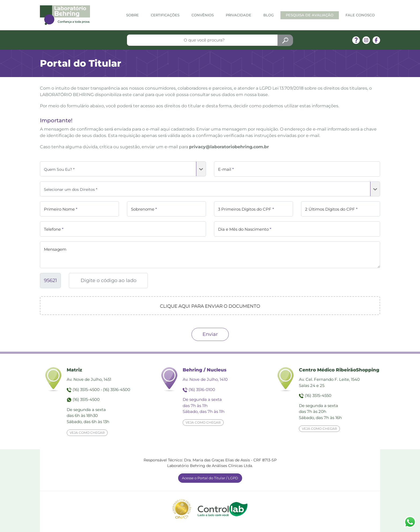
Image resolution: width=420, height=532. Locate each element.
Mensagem (55, 249)
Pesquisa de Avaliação (310, 15)
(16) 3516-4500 (117, 389)
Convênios (203, 15)
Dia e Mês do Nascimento (245, 229)
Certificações (165, 15)
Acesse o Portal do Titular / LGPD (210, 478)
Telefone (54, 229)
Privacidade (239, 15)
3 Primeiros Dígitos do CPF (246, 209)
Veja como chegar (87, 433)
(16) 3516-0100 (202, 389)
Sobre (132, 15)
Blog (269, 15)
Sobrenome (144, 209)
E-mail (226, 169)
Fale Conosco (360, 15)
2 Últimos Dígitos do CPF (331, 209)
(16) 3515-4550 (318, 395)
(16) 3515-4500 (86, 389)
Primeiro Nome (61, 209)
